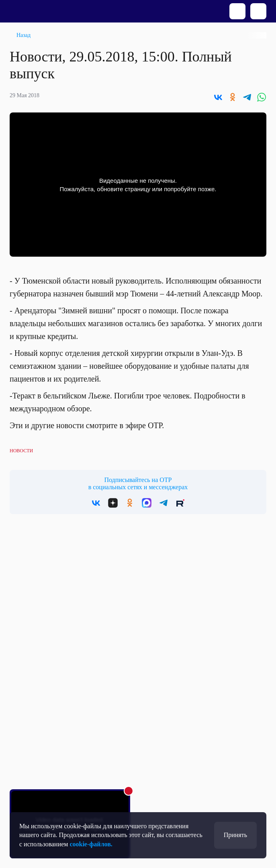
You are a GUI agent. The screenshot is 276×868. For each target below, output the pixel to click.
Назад (24, 35)
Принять (235, 835)
